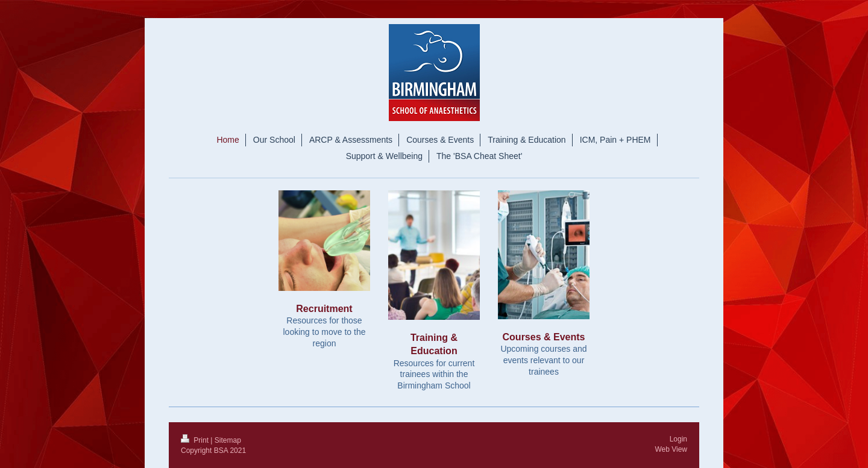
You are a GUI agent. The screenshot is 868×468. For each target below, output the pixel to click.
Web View (671, 449)
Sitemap (228, 440)
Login (678, 439)
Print (196, 440)
